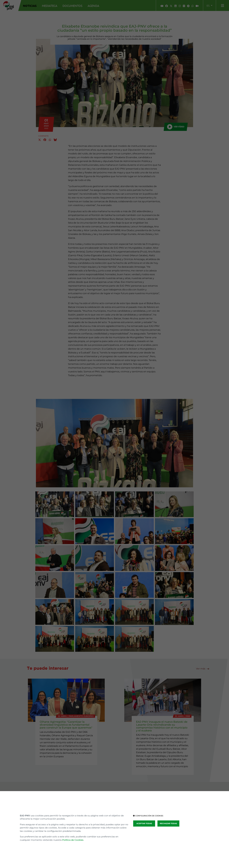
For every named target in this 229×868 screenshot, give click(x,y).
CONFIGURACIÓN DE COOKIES (148, 816)
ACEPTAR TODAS (144, 823)
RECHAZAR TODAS (168, 823)
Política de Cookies (73, 840)
